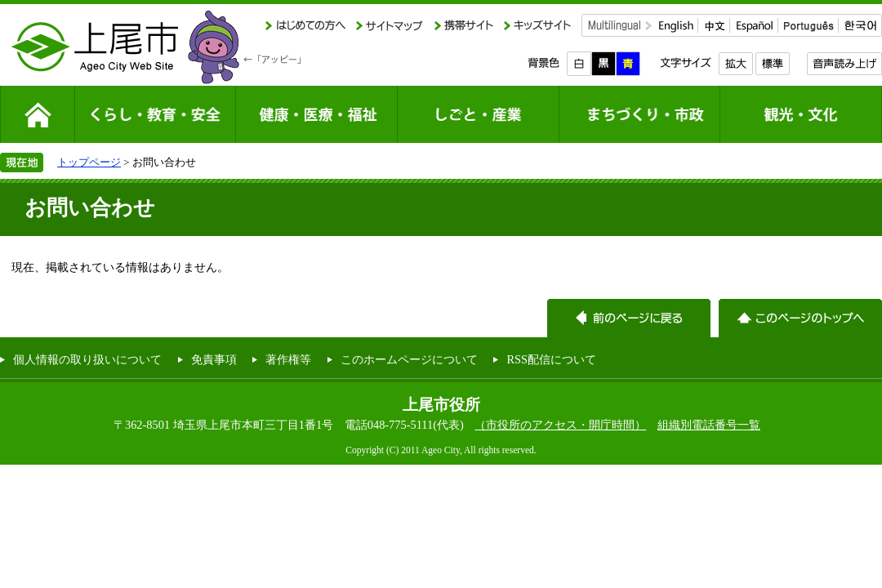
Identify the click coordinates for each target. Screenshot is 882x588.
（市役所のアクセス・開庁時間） (560, 425)
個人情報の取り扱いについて (87, 359)
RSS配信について (551, 359)
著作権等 (288, 359)
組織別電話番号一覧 (709, 425)
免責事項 (214, 359)
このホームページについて (409, 359)
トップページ (89, 162)
